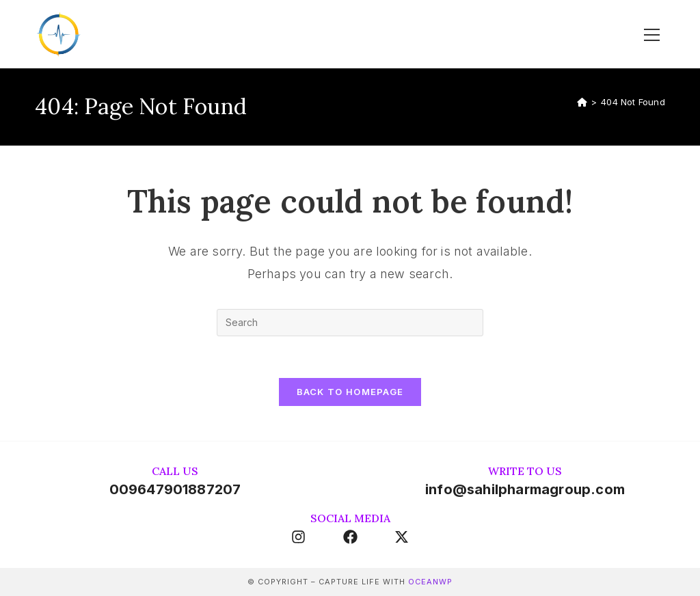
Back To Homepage (350, 392)
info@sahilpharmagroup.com (525, 489)
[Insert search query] (350, 323)
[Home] (582, 102)
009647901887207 (175, 489)
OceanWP (430, 582)
